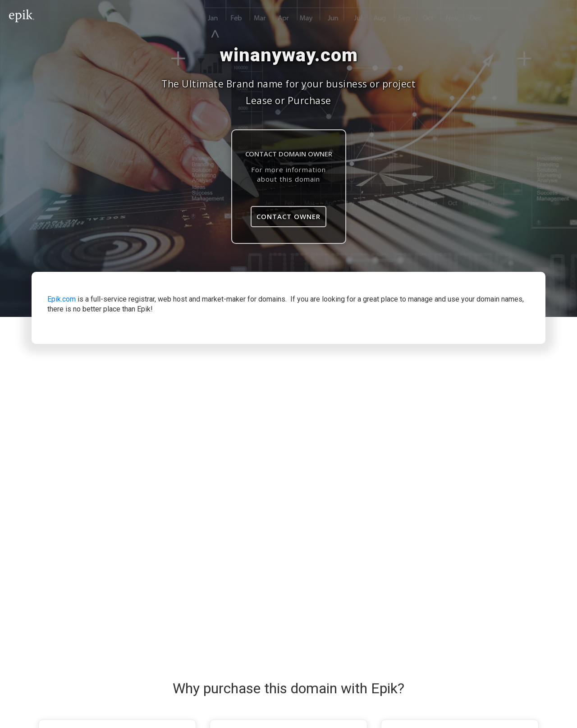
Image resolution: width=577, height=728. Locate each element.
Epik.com (62, 299)
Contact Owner (288, 216)
